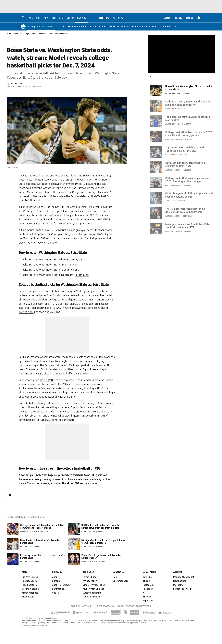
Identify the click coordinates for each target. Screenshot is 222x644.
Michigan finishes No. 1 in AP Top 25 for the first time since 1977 (188, 226)
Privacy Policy (90, 581)
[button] (175, 26)
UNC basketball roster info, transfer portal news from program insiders (101, 527)
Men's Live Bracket (39, 34)
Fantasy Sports (30, 581)
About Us (57, 577)
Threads (147, 597)
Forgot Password (182, 589)
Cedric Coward (84, 393)
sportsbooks (93, 308)
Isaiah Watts (47, 380)
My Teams (178, 585)
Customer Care (121, 581)
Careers (56, 581)
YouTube (147, 577)
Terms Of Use (89, 577)
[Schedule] (165, 26)
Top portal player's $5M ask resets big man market (188, 118)
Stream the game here (61, 420)
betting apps (26, 312)
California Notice (91, 597)
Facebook (148, 589)
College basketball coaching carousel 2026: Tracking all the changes (187, 180)
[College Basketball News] (41, 26)
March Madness (30, 593)
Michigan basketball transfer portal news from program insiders (104, 542)
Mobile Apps (28, 597)
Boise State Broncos (94, 176)
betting (64, 304)
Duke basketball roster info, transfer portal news (40, 542)
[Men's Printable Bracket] (144, 26)
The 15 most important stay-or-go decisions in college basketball (185, 210)
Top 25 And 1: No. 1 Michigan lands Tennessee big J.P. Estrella (185, 149)
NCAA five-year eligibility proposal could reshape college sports (189, 195)
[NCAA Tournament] (77, 26)
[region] (182, 54)
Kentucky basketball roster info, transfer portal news (43, 557)
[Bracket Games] (98, 26)
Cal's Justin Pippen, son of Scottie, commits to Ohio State (186, 164)
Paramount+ (87, 180)
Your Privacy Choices (93, 589)
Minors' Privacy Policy (94, 585)
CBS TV (56, 593)
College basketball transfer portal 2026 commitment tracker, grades (42, 527)
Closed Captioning (92, 593)
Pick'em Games (30, 577)
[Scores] (61, 26)
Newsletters (180, 581)
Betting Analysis (30, 589)
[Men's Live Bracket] (119, 26)
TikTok (146, 581)
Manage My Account (184, 577)
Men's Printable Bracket (58, 34)
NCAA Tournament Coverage (18, 34)
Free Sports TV (30, 585)
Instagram (148, 585)
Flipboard (148, 601)
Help (115, 577)
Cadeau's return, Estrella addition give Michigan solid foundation (188, 103)
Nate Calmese (42, 388)
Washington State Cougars (44, 180)
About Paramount (61, 585)
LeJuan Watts (50, 384)
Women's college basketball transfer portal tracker (101, 557)
